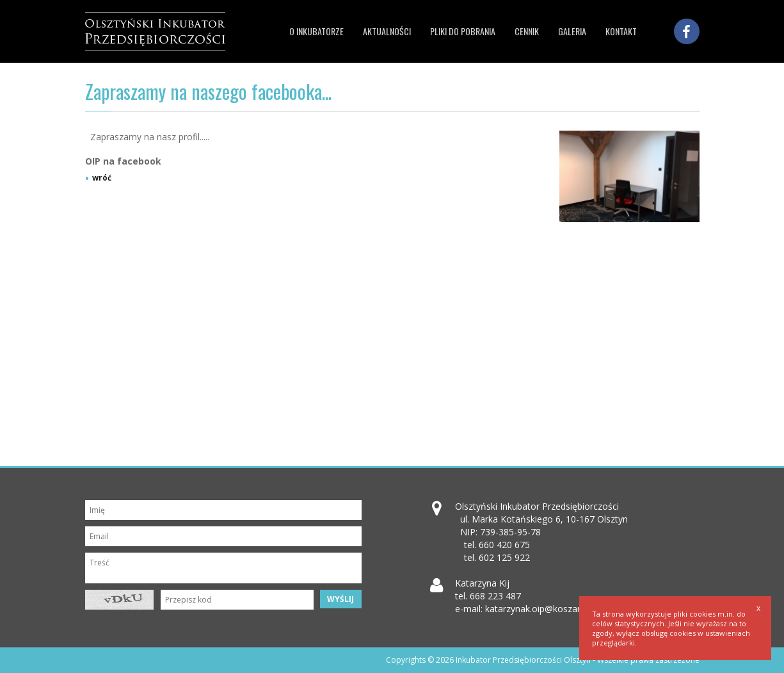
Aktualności (387, 31)
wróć (102, 178)
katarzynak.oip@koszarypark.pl (548, 609)
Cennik (527, 31)
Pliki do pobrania (463, 31)
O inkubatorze (316, 31)
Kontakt (621, 31)
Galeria (572, 31)
